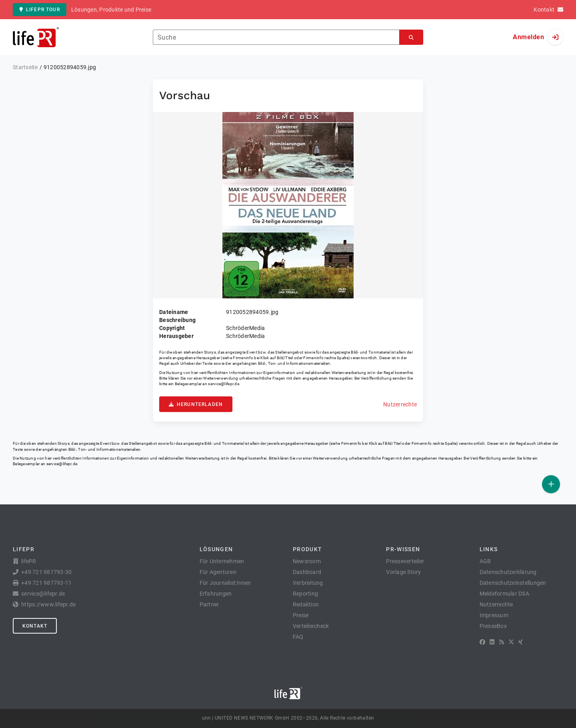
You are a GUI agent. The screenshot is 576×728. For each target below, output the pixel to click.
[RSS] (502, 642)
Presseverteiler (405, 561)
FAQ (298, 637)
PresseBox (493, 626)
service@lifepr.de (224, 384)
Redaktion (306, 604)
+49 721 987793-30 (46, 572)
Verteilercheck (311, 626)
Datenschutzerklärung (508, 572)
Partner (209, 604)
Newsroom (307, 561)
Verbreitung (308, 583)
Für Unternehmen (222, 561)
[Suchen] (411, 37)
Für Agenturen (218, 572)
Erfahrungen (216, 594)
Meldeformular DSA (504, 594)
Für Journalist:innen (225, 583)
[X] (511, 642)
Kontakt (35, 626)
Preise (301, 615)
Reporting (305, 594)
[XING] (521, 642)
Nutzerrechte (400, 404)
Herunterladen (196, 404)
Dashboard (307, 572)
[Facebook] (482, 642)
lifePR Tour (40, 10)
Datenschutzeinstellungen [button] (513, 583)
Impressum (494, 615)
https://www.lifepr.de (48, 604)
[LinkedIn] (492, 642)
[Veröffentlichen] (551, 484)
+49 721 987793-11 (46, 583)
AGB (485, 561)
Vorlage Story (403, 572)
